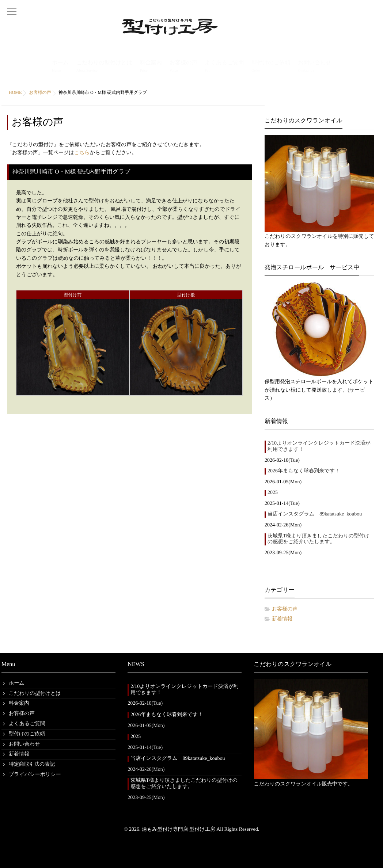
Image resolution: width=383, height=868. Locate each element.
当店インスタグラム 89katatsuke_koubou (315, 514)
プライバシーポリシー (35, 775)
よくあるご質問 (224, 67)
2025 (273, 493)
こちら (82, 153)
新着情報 (282, 619)
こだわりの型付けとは (104, 67)
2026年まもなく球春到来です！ (304, 471)
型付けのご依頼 (271, 67)
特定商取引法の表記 (32, 764)
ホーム (60, 67)
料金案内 (151, 67)
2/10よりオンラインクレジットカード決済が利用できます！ (319, 446)
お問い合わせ (314, 67)
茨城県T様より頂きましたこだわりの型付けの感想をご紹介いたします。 (318, 539)
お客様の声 (183, 67)
